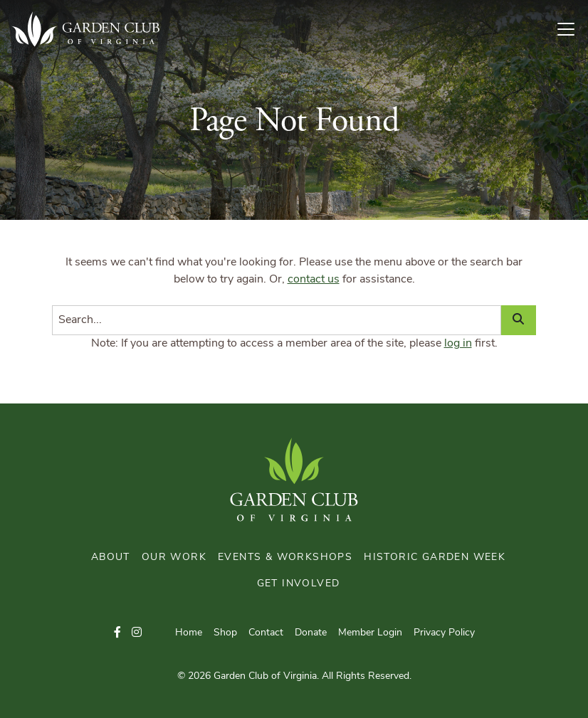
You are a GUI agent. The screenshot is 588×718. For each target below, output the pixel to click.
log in (458, 344)
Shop (225, 633)
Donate (311, 633)
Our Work (174, 558)
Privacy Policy (444, 633)
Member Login (370, 633)
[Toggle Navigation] (572, 29)
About (111, 558)
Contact (266, 633)
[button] (117, 633)
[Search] (277, 320)
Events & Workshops (285, 558)
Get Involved (299, 584)
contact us (314, 280)
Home (189, 633)
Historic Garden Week (435, 558)
